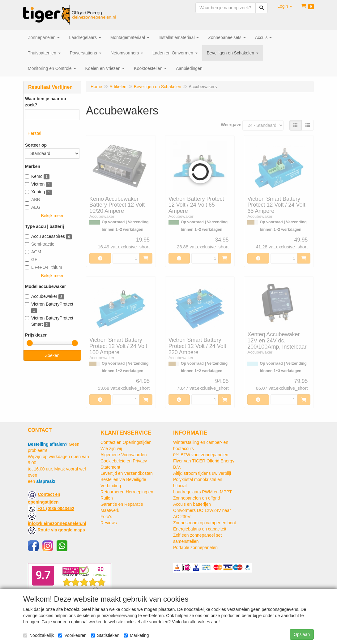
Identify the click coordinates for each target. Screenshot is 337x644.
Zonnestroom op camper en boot (205, 523)
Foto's (106, 517)
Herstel (34, 133)
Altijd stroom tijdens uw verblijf (202, 473)
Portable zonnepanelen (195, 547)
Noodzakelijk (38, 635)
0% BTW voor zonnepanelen (201, 455)
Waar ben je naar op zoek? (46, 102)
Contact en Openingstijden (126, 442)
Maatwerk (110, 510)
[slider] (30, 343)
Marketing (136, 635)
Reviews (109, 523)
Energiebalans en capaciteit (200, 529)
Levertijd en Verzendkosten (127, 473)
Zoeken (52, 355)
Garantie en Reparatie (122, 504)
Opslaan (302, 634)
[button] (285, 6)
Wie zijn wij (111, 449)
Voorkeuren (72, 635)
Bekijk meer (52, 216)
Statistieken (105, 635)
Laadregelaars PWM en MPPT (203, 492)
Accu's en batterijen (192, 504)
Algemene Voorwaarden (124, 455)
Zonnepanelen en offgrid (197, 498)
